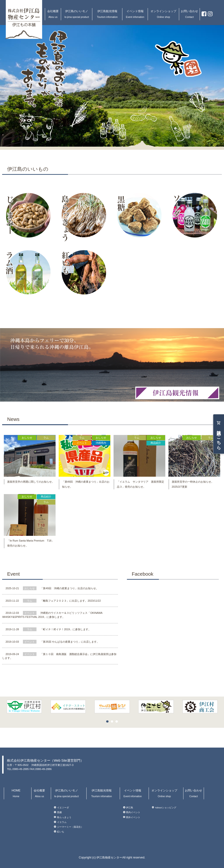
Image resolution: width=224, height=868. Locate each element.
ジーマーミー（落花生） (70, 827)
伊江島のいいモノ (77, 14)
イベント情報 (135, 14)
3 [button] (118, 723)
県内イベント (133, 812)
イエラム (62, 822)
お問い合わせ (189, 14)
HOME (16, 793)
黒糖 (59, 812)
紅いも (61, 832)
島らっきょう (64, 817)
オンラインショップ (163, 14)
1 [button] (109, 723)
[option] (112, 707)
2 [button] (113, 723)
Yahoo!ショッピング (166, 808)
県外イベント (133, 817)
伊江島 (130, 808)
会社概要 (53, 14)
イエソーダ (63, 808)
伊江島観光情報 (107, 14)
